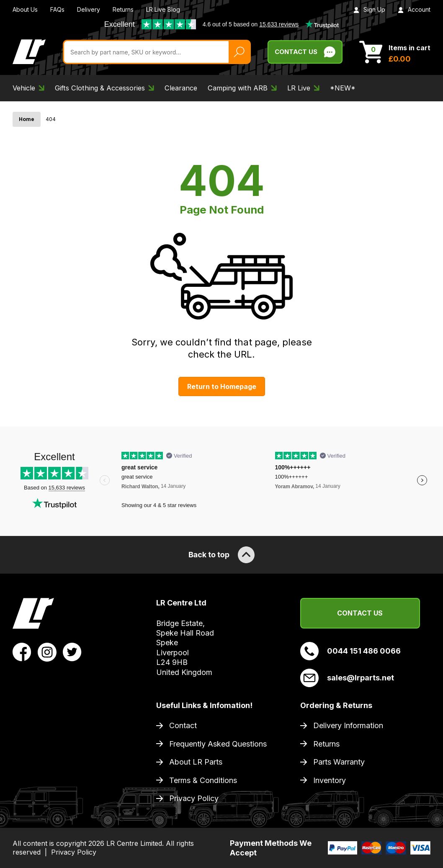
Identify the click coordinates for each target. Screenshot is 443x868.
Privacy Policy (194, 798)
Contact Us (360, 613)
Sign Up (369, 9)
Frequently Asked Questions (218, 744)
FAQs (57, 9)
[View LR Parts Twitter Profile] (72, 652)
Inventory (330, 780)
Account (414, 9)
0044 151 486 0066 (350, 651)
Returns (123, 9)
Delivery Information (348, 725)
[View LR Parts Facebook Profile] (22, 652)
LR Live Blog (163, 9)
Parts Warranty (339, 762)
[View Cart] (395, 52)
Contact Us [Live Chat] (305, 52)
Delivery (89, 9)
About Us (25, 9)
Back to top (221, 555)
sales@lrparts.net (347, 678)
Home (27, 119)
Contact (183, 725)
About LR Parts (196, 762)
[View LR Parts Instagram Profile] (47, 652)
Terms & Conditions (203, 780)
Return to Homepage (222, 386)
